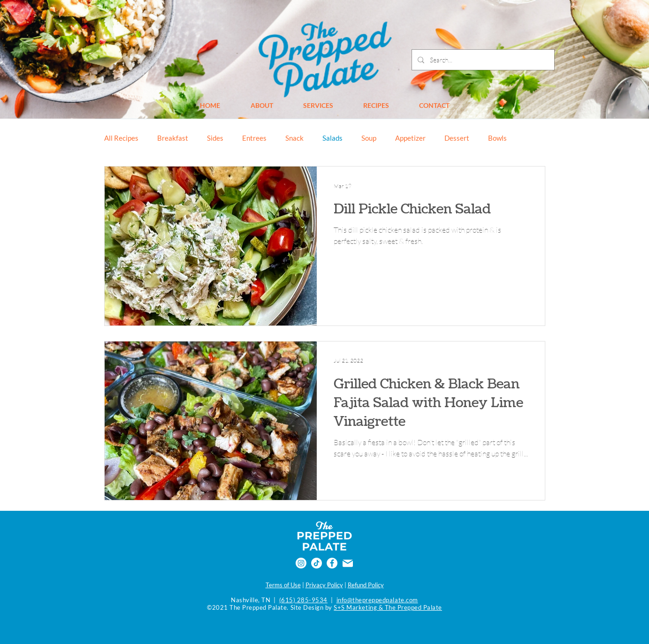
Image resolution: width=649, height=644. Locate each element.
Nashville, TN (251, 600)
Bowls (497, 138)
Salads (332, 138)
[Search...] (482, 60)
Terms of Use (283, 585)
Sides (215, 138)
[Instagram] (301, 563)
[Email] (348, 563)
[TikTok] (317, 563)
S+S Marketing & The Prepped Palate (388, 607)
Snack (294, 138)
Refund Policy (366, 585)
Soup (369, 138)
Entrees (254, 138)
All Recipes (121, 138)
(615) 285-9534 (303, 600)
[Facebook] (332, 563)
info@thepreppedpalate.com (377, 600)
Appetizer (410, 138)
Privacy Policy (324, 585)
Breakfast (173, 138)
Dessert (457, 138)
